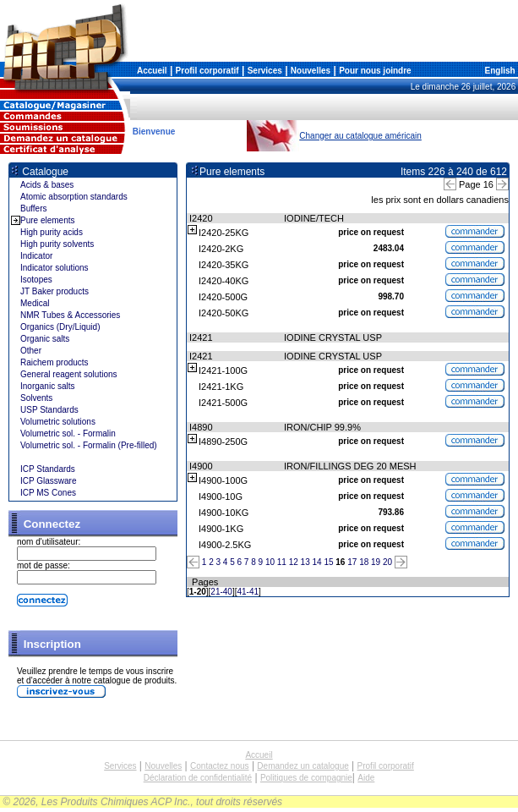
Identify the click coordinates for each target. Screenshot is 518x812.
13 (305, 562)
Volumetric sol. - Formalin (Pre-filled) (89, 445)
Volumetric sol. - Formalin (68, 433)
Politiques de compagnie (306, 778)
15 (328, 562)
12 (294, 562)
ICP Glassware (49, 481)
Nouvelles (311, 71)
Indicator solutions (55, 268)
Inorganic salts (47, 386)
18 (364, 562)
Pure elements (47, 220)
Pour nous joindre (375, 71)
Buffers (34, 208)
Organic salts (45, 339)
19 (376, 562)
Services (265, 71)
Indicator (36, 256)
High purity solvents (57, 244)
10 (270, 562)
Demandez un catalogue (303, 766)
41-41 (248, 592)
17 (352, 562)
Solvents (36, 398)
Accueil (152, 71)
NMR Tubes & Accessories (70, 315)
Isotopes (36, 280)
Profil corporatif (207, 71)
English (499, 71)
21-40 (221, 592)
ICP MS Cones (48, 493)
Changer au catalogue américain (360, 136)
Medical (35, 303)
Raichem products (55, 362)
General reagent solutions (69, 374)
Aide (366, 778)
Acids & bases (47, 185)
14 (317, 562)
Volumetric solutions (58, 422)
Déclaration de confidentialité (198, 778)
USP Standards (49, 410)
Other (31, 351)
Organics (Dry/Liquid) (60, 327)
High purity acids (52, 232)
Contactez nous (220, 766)
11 (282, 562)
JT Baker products (55, 291)
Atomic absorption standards (74, 197)
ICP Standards (48, 469)
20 (387, 562)
